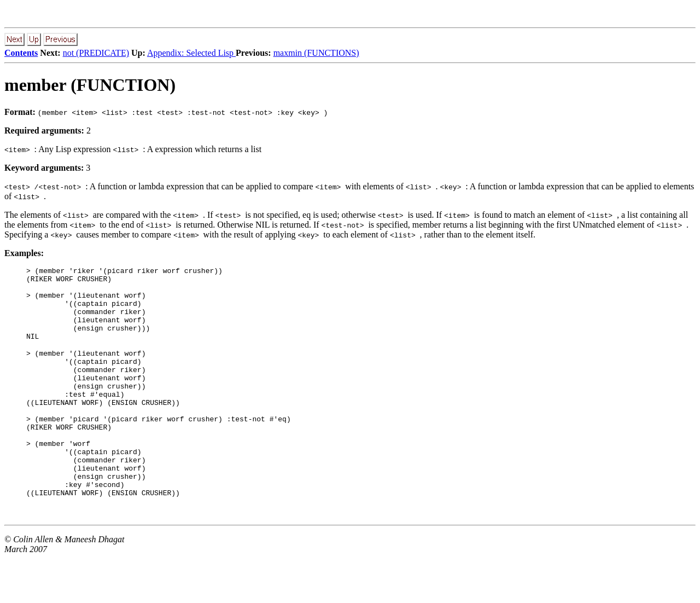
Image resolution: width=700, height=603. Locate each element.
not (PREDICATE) (96, 53)
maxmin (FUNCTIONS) (316, 53)
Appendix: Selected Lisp (191, 53)
